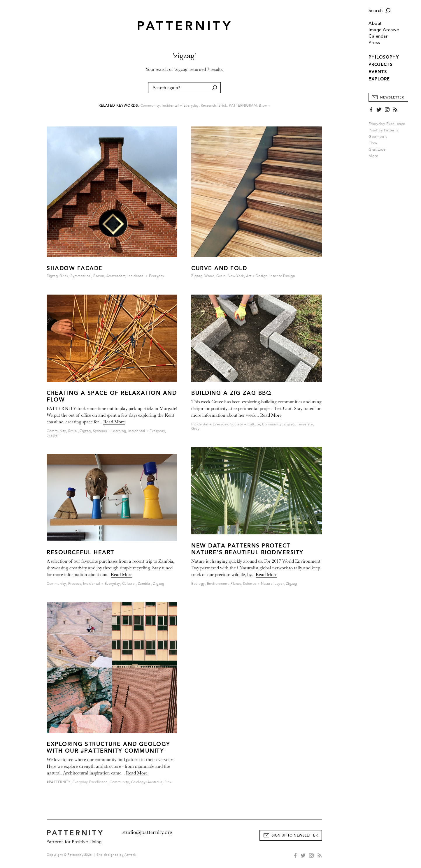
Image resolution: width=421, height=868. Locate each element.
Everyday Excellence (387, 124)
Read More (114, 422)
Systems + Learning (110, 431)
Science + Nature (258, 584)
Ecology (198, 584)
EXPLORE (379, 79)
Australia (155, 782)
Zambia (145, 584)
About (375, 23)
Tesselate (305, 424)
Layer (279, 584)
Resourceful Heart (80, 552)
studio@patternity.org (147, 832)
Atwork (130, 855)
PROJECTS (381, 64)
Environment (218, 584)
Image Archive (384, 30)
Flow (373, 143)
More (375, 156)
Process (75, 584)
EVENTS (378, 72)
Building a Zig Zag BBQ (231, 393)
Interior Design (283, 276)
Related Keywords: (119, 106)
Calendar (378, 36)
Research (209, 106)
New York (236, 276)
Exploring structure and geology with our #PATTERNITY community (108, 747)
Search (376, 11)
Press (374, 43)
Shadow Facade (75, 268)
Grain (221, 276)
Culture (129, 584)
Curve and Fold (219, 268)
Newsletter (392, 97)
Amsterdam (116, 276)
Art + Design (257, 276)
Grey (195, 429)
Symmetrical (81, 276)
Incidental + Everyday (180, 106)
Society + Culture (245, 424)
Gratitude (377, 149)
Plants (236, 584)
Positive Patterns (384, 130)
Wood (209, 276)
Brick (223, 106)
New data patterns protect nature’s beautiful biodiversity (247, 549)
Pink (168, 782)
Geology (138, 782)
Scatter (53, 435)
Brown (264, 106)
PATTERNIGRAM (243, 106)
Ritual (73, 431)
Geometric (378, 137)
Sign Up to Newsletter (295, 836)
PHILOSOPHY (384, 57)
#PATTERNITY (59, 782)
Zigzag (52, 276)
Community (150, 106)
